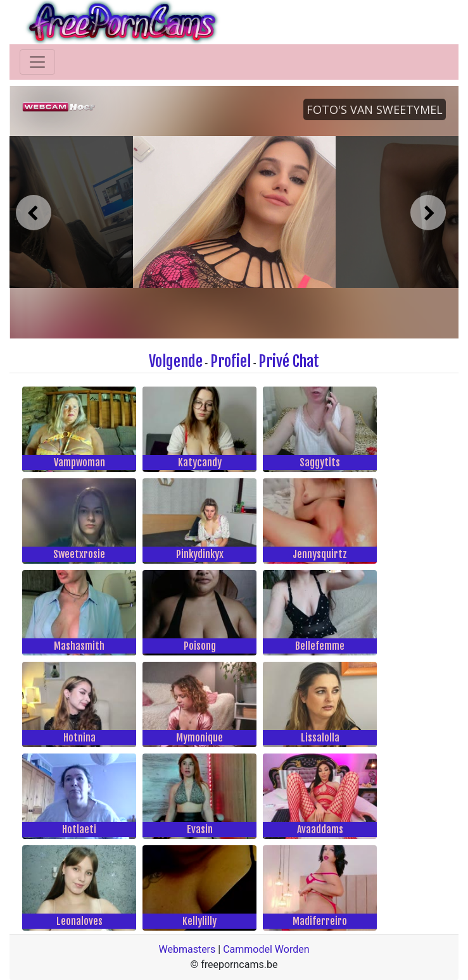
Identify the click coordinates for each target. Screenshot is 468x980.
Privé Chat (289, 361)
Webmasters (187, 949)
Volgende (176, 361)
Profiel (231, 361)
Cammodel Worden (266, 949)
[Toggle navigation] (37, 62)
